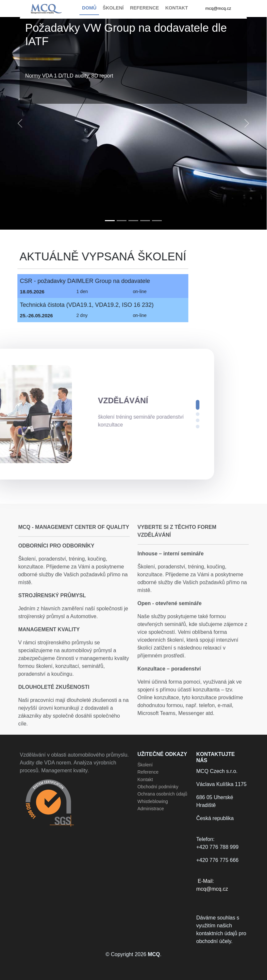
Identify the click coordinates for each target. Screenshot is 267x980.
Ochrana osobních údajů (163, 794)
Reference (148, 772)
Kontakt (145, 779)
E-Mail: (222, 886)
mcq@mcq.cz (218, 8)
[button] (20, 123)
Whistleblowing (153, 801)
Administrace (151, 809)
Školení (145, 765)
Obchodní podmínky (158, 787)
